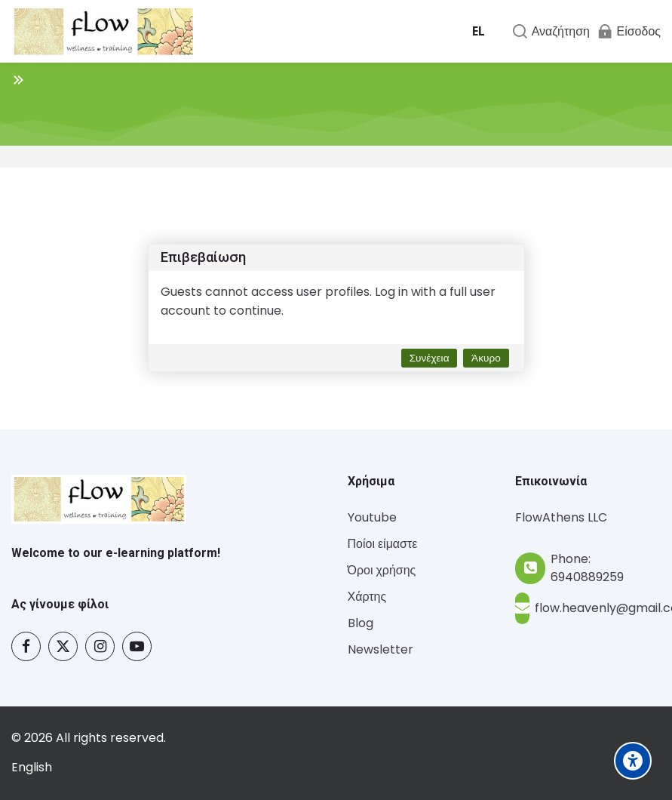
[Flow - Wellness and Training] (103, 32)
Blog (361, 623)
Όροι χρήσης (382, 570)
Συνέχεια (430, 358)
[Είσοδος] (629, 31)
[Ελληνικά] (479, 32)
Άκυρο (486, 358)
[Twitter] (63, 646)
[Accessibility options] (633, 761)
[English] (32, 768)
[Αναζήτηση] (551, 31)
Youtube (372, 517)
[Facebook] (26, 646)
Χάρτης (367, 597)
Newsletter (380, 649)
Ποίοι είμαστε (383, 544)
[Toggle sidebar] (18, 79)
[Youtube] (137, 646)
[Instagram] (100, 646)
